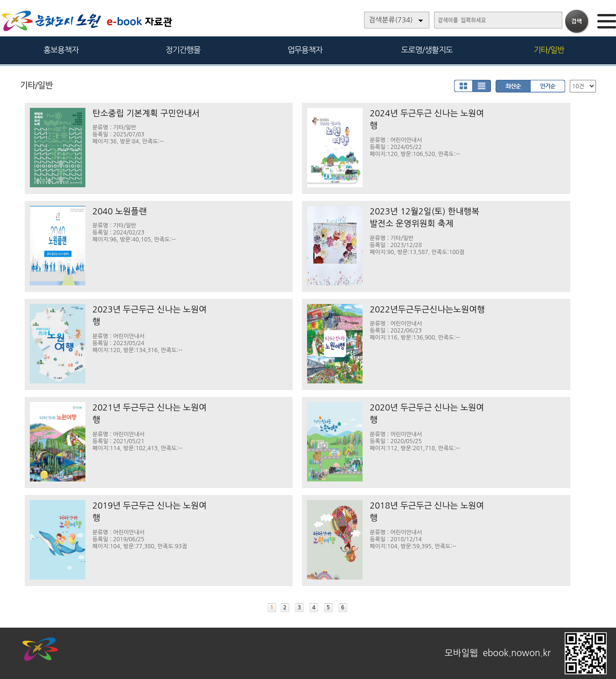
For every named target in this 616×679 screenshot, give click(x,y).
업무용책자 (305, 50)
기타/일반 (549, 50)
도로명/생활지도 (427, 50)
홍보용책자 (61, 50)
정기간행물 (183, 50)
